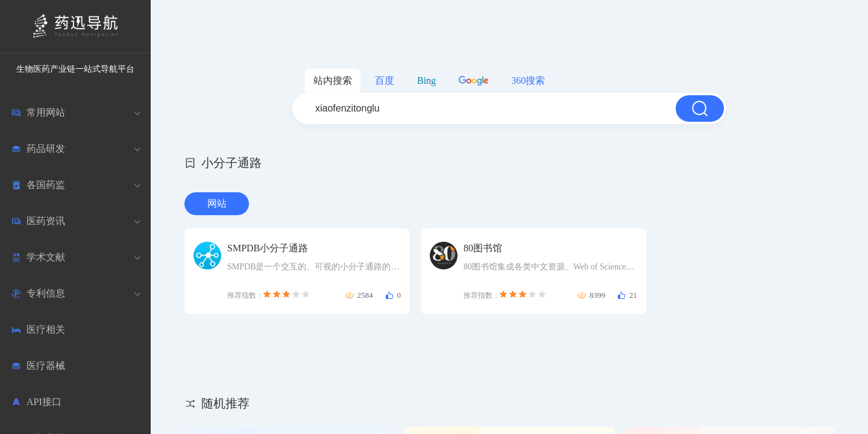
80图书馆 (483, 248)
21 (633, 295)
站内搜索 (333, 80)
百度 (385, 80)
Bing (426, 80)
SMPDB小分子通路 (268, 248)
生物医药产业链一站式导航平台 (75, 69)
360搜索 (528, 80)
